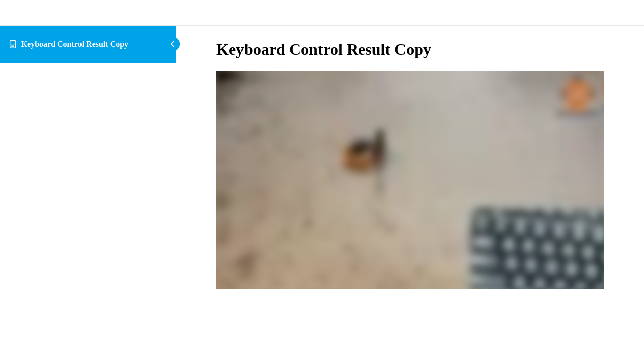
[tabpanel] (410, 181)
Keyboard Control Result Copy (75, 44)
